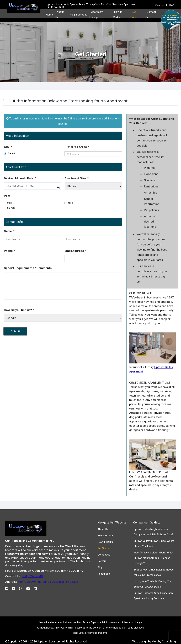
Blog (172, 5)
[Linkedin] (37, 588)
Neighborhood (106, 536)
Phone (10, 263)
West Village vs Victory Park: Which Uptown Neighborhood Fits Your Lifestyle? (154, 558)
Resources (104, 574)
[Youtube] (30, 588)
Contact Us (104, 555)
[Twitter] (15, 588)
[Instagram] (22, 588)
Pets (7, 208)
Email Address (75, 263)
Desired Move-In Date (20, 190)
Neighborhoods (79, 15)
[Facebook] (8, 588)
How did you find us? (19, 322)
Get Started (104, 548)
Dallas (11, 165)
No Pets (11, 220)
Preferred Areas (77, 159)
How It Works (105, 542)
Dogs (70, 215)
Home (49, 15)
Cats (9, 215)
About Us (103, 529)
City (8, 159)
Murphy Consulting (164, 641)
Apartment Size (77, 190)
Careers (160, 5)
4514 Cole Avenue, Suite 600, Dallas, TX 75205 (48, 582)
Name (9, 243)
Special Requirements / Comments (28, 280)
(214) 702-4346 (32, 576)
